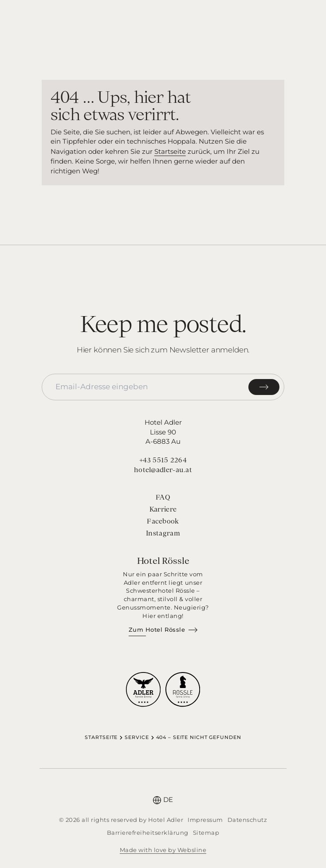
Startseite (170, 152)
